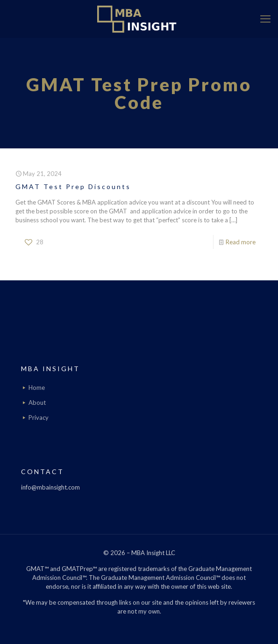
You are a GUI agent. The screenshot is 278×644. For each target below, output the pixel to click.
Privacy (39, 417)
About (37, 402)
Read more (241, 242)
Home (37, 388)
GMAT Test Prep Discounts (73, 187)
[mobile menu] (265, 19)
